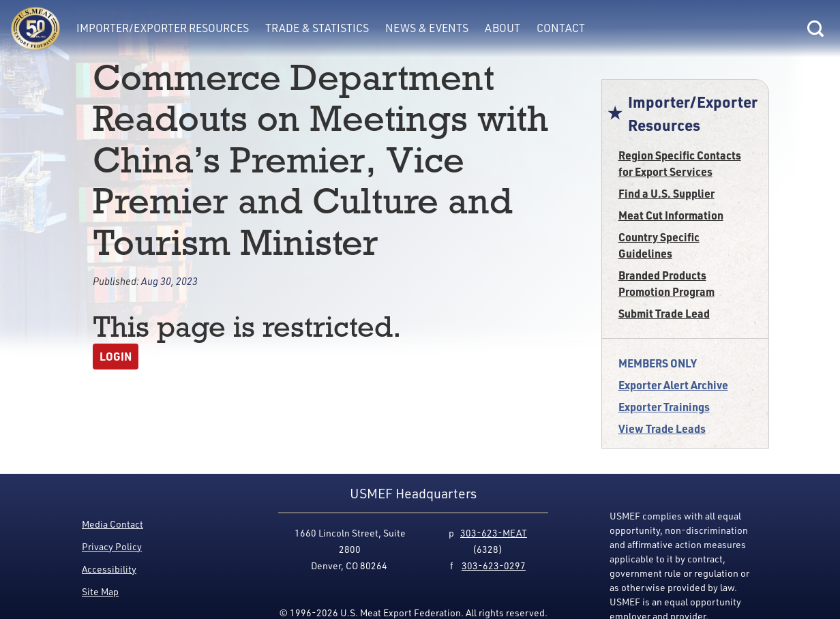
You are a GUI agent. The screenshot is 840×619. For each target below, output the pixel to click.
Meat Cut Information (671, 215)
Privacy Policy (112, 546)
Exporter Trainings (664, 407)
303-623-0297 (494, 565)
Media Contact (112, 524)
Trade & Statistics (317, 28)
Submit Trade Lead (664, 313)
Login (116, 356)
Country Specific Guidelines (659, 245)
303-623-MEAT (494, 533)
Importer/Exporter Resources (163, 28)
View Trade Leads (662, 428)
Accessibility (109, 569)
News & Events (427, 28)
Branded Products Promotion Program (666, 283)
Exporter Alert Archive (673, 385)
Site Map (100, 591)
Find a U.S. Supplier (666, 193)
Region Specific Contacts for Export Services (680, 163)
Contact (561, 28)
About (502, 28)
